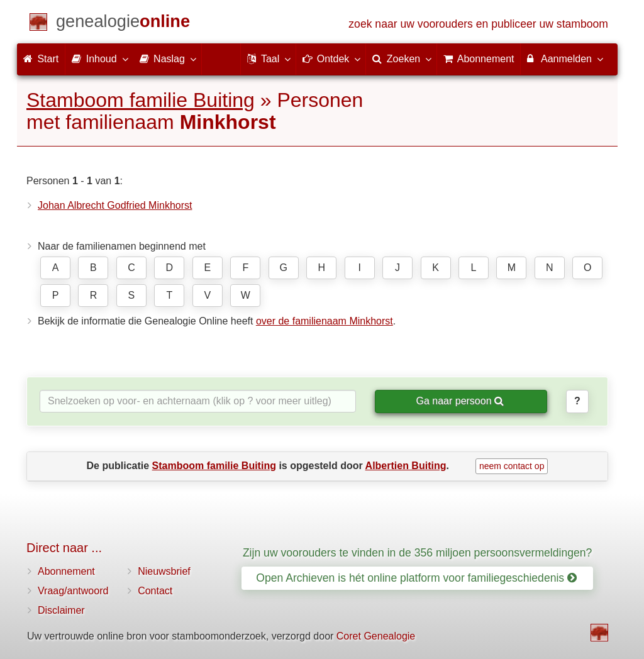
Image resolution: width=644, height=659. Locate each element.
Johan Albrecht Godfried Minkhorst (115, 205)
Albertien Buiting (406, 466)
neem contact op (512, 466)
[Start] (123, 24)
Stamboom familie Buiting (141, 100)
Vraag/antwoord (73, 591)
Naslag (167, 58)
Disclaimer (61, 610)
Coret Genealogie (376, 636)
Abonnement (66, 571)
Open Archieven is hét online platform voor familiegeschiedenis (416, 578)
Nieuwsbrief (164, 571)
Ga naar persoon (460, 401)
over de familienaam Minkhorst (325, 321)
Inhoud (99, 58)
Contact (155, 591)
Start (41, 59)
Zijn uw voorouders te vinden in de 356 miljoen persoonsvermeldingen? (418, 553)
